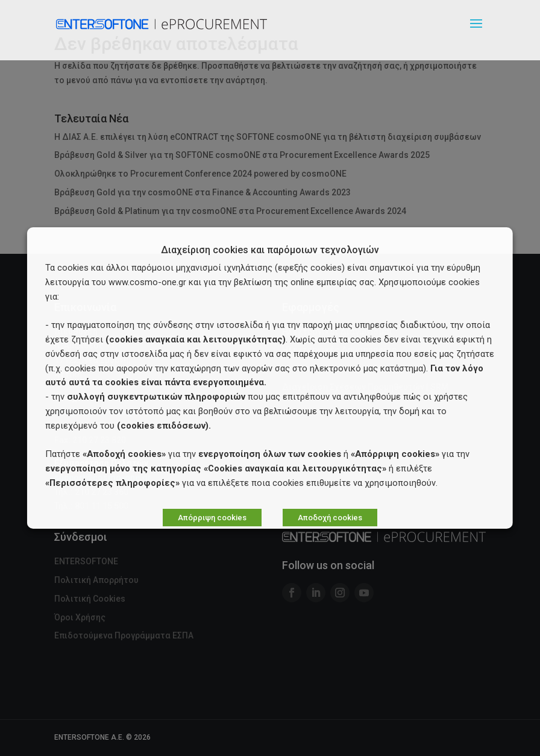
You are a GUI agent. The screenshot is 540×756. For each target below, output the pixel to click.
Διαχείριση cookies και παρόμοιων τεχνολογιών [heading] (270, 250)
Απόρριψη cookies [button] (212, 518)
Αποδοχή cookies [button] (330, 518)
